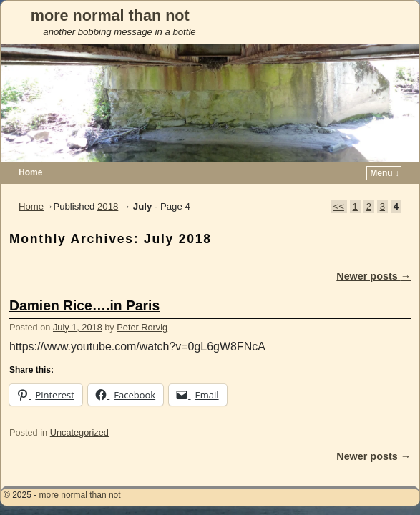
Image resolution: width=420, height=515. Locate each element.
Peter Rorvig (142, 306)
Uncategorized (79, 411)
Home (31, 185)
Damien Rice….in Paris (84, 284)
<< (339, 185)
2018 (108, 185)
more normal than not (110, 15)
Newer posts (373, 255)
